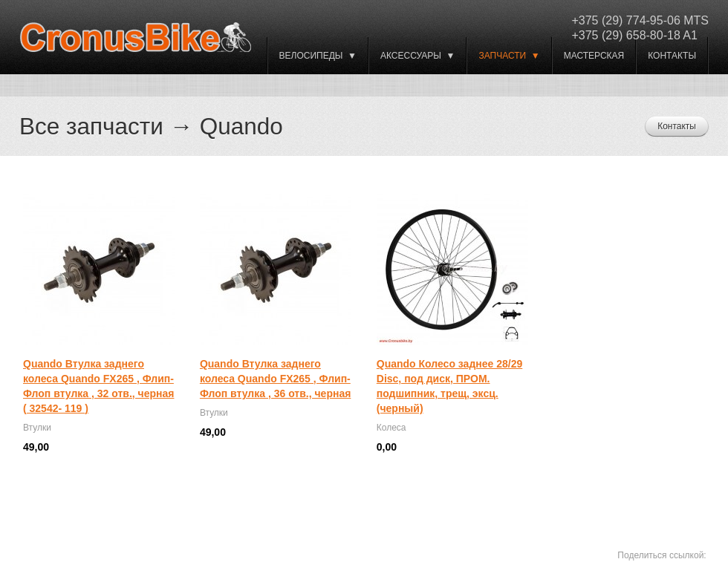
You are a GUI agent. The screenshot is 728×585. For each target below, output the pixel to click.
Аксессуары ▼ (417, 56)
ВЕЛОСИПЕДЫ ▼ (318, 56)
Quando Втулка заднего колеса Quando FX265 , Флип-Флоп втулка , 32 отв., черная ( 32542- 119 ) (98, 386)
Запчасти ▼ (509, 56)
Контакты (672, 56)
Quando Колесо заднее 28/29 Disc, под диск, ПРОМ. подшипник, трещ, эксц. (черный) (449, 386)
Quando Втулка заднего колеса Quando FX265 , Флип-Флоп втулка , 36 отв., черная (275, 379)
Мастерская (594, 56)
